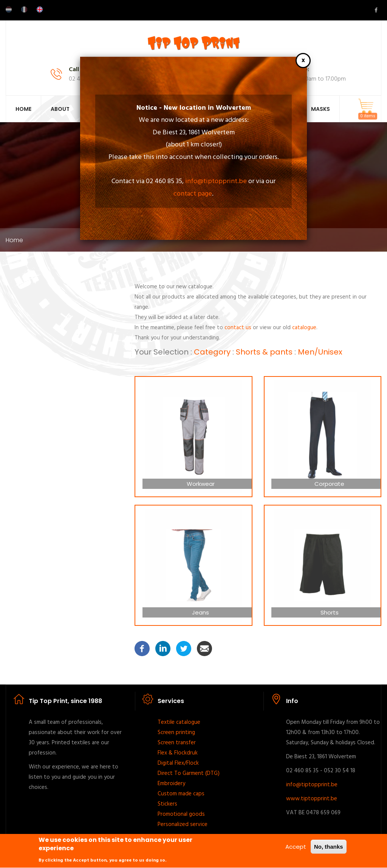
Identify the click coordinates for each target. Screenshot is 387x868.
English (40, 9)
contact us (238, 328)
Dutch (9, 9)
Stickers (167, 804)
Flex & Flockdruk (178, 753)
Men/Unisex (320, 352)
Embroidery (171, 784)
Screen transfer (177, 743)
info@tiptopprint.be (216, 181)
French (24, 9)
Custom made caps (181, 794)
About (60, 109)
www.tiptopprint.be (312, 799)
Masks (320, 109)
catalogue (304, 328)
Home (23, 109)
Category (212, 352)
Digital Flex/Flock (178, 763)
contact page (193, 194)
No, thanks (329, 850)
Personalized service (183, 824)
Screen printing (176, 733)
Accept (296, 850)
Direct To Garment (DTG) (189, 773)
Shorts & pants (264, 352)
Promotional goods (181, 814)
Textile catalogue (179, 722)
